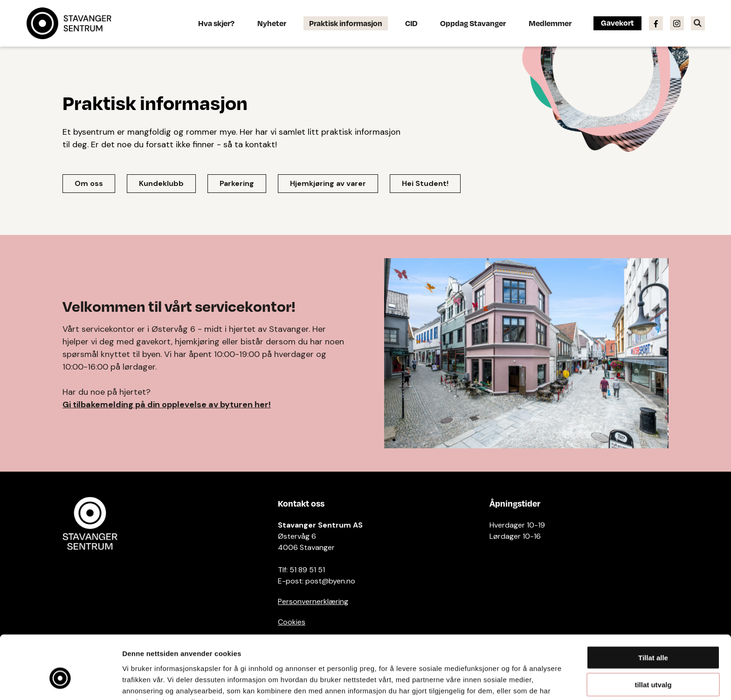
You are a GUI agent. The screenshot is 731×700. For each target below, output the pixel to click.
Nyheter (272, 23)
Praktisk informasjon (346, 23)
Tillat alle (653, 607)
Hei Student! (425, 183)
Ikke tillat (653, 662)
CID (411, 23)
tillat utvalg (653, 635)
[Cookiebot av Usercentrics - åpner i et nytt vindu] (60, 682)
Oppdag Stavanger (473, 23)
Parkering (237, 183)
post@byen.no (330, 581)
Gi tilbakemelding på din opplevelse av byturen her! (167, 405)
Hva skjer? (216, 23)
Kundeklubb (161, 183)
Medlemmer (550, 23)
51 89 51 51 (307, 570)
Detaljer (497, 682)
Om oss (89, 183)
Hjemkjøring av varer (328, 183)
